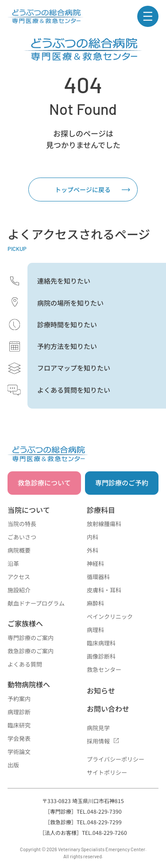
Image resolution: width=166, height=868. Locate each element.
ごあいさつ (22, 537)
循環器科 (98, 577)
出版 (13, 765)
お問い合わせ (108, 709)
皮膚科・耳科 (104, 590)
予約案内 (19, 699)
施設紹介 (19, 590)
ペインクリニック (110, 616)
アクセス (19, 577)
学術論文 (19, 752)
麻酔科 (95, 603)
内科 (93, 537)
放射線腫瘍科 (104, 524)
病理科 (95, 630)
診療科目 (101, 510)
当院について (29, 510)
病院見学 (98, 728)
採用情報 (98, 741)
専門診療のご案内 (31, 638)
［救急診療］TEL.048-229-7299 (83, 822)
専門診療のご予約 (122, 483)
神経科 (95, 563)
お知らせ (101, 690)
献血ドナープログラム (36, 603)
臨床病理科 (101, 643)
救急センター (104, 669)
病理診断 (19, 712)
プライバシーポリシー (116, 759)
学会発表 (19, 738)
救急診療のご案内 (31, 651)
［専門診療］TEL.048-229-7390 (83, 811)
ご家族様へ (25, 623)
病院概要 (19, 550)
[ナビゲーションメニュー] (148, 16)
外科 (93, 550)
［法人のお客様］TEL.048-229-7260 (83, 832)
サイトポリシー (107, 772)
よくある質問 (25, 664)
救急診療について (44, 483)
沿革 (13, 563)
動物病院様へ (29, 684)
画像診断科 (101, 656)
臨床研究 (19, 725)
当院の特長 (22, 524)
